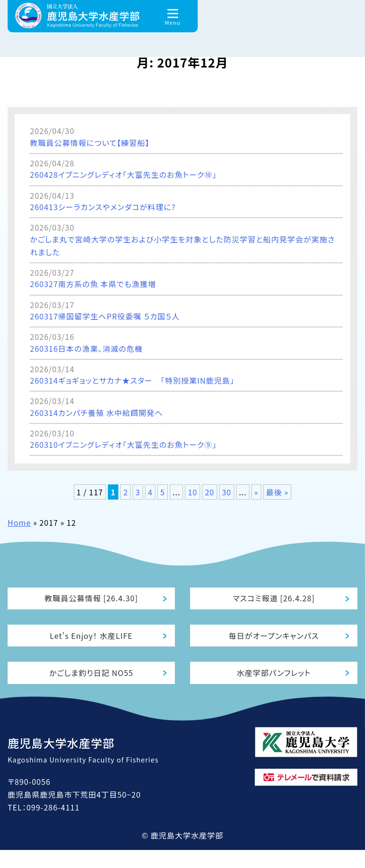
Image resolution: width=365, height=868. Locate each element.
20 (210, 492)
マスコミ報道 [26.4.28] (274, 601)
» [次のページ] (256, 492)
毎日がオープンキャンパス (274, 645)
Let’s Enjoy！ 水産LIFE (91, 645)
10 (192, 492)
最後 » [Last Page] (277, 492)
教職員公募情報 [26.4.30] (91, 601)
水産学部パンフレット (274, 688)
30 (227, 492)
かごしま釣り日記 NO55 (91, 688)
